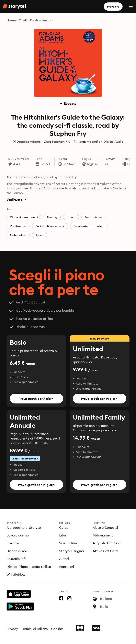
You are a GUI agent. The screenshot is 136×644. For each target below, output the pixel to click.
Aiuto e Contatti (105, 528)
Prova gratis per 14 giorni (100, 399)
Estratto (68, 103)
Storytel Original (72, 551)
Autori (64, 559)
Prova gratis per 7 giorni (36, 399)
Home (11, 20)
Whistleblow (16, 574)
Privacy (12, 629)
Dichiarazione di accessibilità (29, 567)
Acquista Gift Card (107, 543)
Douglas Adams (29, 142)
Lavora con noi (18, 535)
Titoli (23, 20)
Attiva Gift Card (105, 551)
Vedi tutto (16, 200)
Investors (14, 543)
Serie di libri (68, 543)
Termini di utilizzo (35, 629)
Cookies (57, 629)
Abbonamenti (103, 535)
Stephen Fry (61, 142)
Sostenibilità (16, 559)
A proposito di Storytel (24, 528)
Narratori (67, 567)
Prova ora (113, 7)
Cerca (64, 528)
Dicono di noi (17, 551)
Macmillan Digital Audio (105, 142)
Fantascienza (40, 20)
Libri (63, 535)
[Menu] (131, 7)
